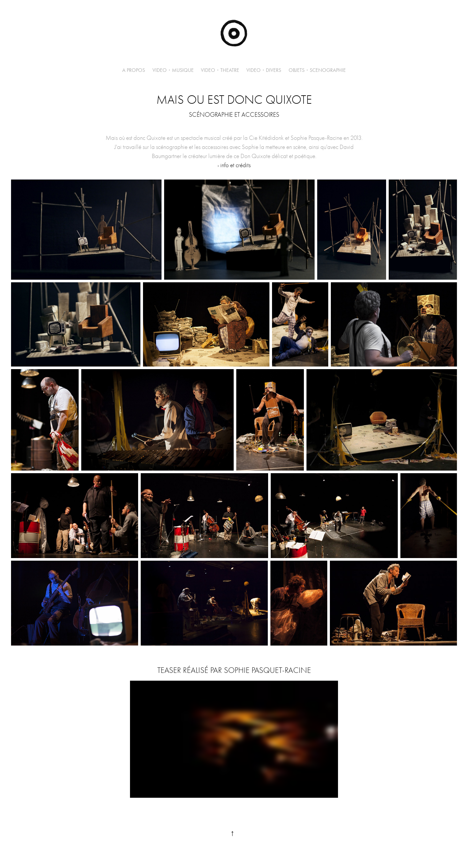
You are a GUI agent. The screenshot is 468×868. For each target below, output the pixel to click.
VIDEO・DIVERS (264, 70)
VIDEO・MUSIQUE (173, 70)
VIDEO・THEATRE (220, 70)
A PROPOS (134, 70)
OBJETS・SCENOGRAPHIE (317, 70)
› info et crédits (234, 165)
